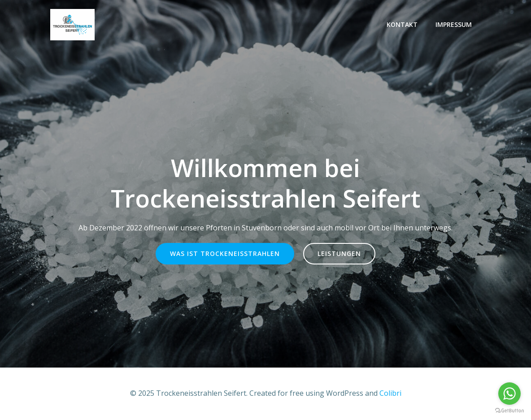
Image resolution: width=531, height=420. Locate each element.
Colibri (390, 393)
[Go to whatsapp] (509, 394)
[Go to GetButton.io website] (509, 411)
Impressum (454, 24)
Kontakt (402, 24)
